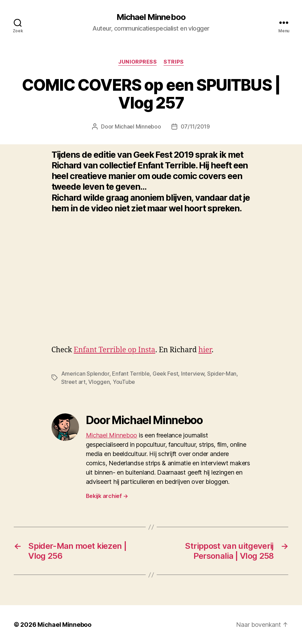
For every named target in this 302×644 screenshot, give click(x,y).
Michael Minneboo (151, 17)
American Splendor (85, 374)
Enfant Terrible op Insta (115, 350)
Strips (174, 62)
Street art (73, 382)
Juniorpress (137, 62)
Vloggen (99, 382)
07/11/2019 (195, 126)
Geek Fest (165, 374)
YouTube (124, 382)
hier (205, 350)
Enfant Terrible (131, 374)
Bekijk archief (107, 496)
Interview (193, 374)
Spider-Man (222, 374)
